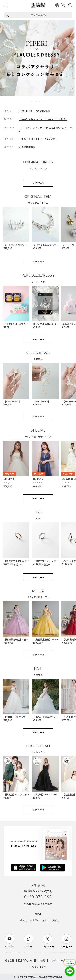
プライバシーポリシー (61, 960)
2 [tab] (34, 101)
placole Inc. (36, 977)
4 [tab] (40, 101)
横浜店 (24, 921)
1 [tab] (32, 101)
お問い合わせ (39, 967)
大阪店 (56, 921)
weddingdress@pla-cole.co (38, 904)
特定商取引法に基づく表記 (32, 960)
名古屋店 (35, 921)
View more (38, 183)
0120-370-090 (38, 897)
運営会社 (10, 960)
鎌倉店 (46, 921)
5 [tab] (42, 101)
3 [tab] (37, 101)
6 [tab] (45, 101)
